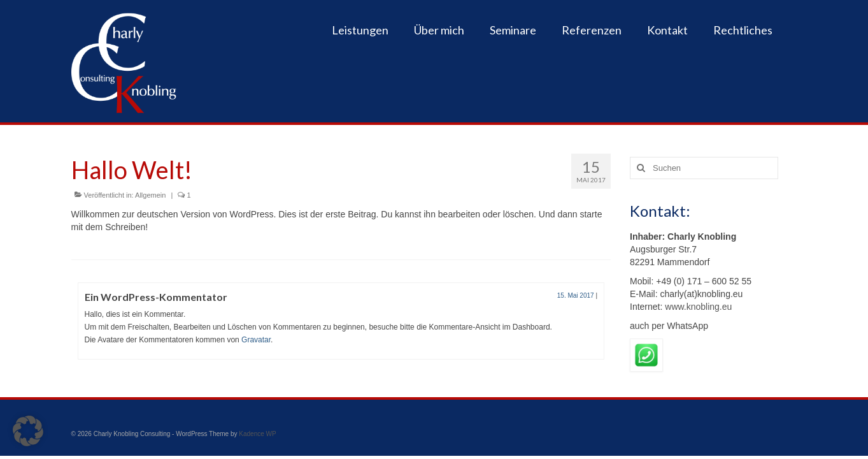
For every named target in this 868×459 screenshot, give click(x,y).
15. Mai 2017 (576, 295)
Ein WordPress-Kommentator (156, 297)
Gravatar (256, 340)
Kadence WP (257, 434)
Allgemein (150, 195)
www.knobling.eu (697, 307)
